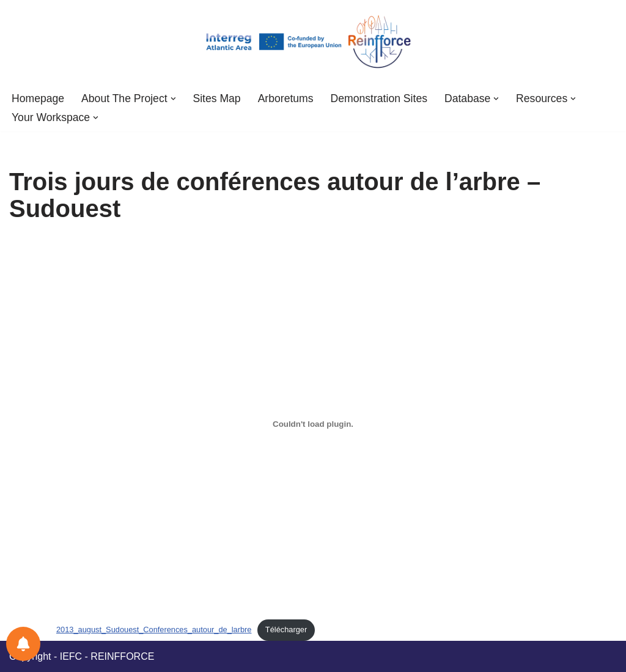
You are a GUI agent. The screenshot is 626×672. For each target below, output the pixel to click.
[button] (173, 99)
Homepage (38, 98)
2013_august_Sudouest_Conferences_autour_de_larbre (154, 630)
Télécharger (286, 630)
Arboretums (286, 98)
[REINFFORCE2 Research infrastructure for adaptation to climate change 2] (313, 42)
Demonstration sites (379, 98)
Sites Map (216, 98)
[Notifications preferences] (23, 644)
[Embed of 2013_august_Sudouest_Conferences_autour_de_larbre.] (313, 424)
